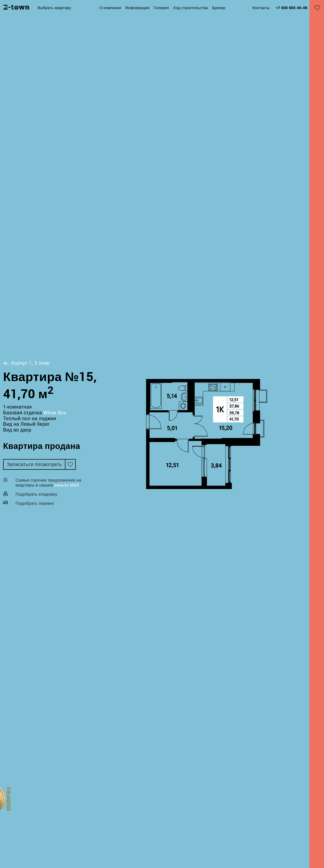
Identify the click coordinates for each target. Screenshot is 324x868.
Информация (138, 8)
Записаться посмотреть (34, 464)
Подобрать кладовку (36, 494)
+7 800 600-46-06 (292, 8)
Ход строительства (191, 8)
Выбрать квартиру (54, 8)
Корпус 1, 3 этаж (26, 363)
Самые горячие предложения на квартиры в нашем (48, 483)
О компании (110, 8)
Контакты (261, 8)
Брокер (219, 8)
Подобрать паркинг (35, 503)
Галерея (161, 8)
